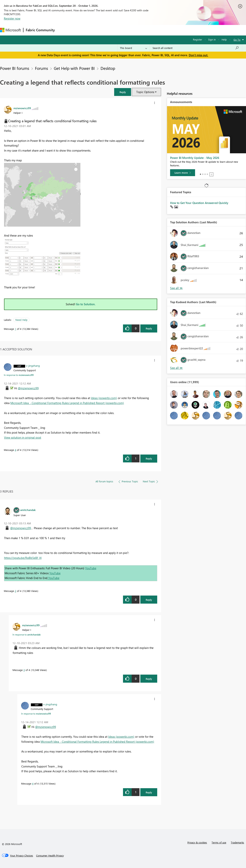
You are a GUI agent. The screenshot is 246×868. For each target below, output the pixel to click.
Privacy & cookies (197, 842)
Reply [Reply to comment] (149, 458)
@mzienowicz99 (28, 388)
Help (224, 39)
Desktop (108, 68)
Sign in (212, 39)
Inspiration (80, 30)
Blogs (130, 30)
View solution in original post (23, 437)
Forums (64, 30)
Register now (12, 18)
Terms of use (219, 842)
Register (198, 39)
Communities (113, 30)
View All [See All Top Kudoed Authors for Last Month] (176, 368)
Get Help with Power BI (74, 68)
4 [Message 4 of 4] (15, 450)
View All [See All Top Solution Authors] (176, 288)
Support (162, 30)
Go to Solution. (86, 304)
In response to (19, 375)
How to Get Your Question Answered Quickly (199, 203)
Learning (145, 30)
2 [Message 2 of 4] (15, 591)
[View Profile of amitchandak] (28, 510)
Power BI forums (15, 68)
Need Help (21, 320)
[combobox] (196, 48)
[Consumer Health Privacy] (50, 856)
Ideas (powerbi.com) (104, 398)
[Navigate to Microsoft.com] (10, 30)
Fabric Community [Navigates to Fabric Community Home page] (40, 30)
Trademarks (237, 842)
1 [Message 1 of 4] (15, 329)
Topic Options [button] (145, 92)
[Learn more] (183, 173)
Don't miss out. (198, 55)
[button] (123, 92)
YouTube (91, 568)
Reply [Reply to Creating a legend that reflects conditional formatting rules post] (149, 328)
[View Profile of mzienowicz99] (22, 108)
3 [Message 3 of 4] (24, 670)
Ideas (96, 30)
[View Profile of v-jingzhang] (33, 366)
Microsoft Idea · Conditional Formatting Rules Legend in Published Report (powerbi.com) (67, 403)
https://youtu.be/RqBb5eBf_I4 (23, 558)
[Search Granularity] (133, 48)
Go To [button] (237, 40)
